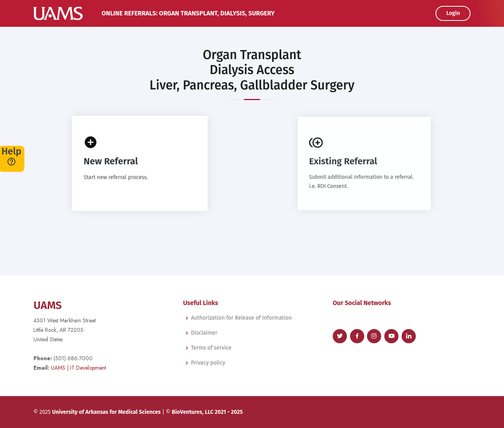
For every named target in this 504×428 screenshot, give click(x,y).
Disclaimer (204, 333)
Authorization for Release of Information (241, 318)
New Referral (111, 161)
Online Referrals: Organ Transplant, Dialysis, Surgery (188, 13)
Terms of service (211, 348)
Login (453, 13)
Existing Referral (344, 161)
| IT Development (78, 368)
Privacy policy (208, 363)
